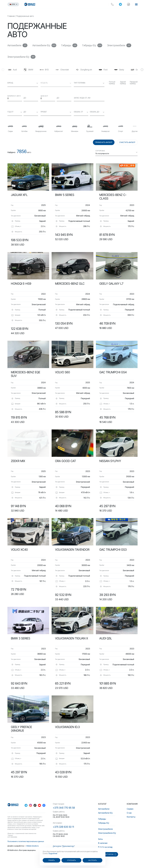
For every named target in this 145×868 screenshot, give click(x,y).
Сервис (130, 809)
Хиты (100, 839)
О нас (129, 813)
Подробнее (53, 853)
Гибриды (102, 819)
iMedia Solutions (33, 846)
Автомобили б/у (105, 813)
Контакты (131, 817)
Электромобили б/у (107, 833)
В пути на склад (105, 847)
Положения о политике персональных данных (26, 841)
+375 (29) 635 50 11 (63, 827)
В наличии (103, 843)
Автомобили (104, 809)
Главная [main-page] (11, 16)
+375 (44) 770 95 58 (64, 808)
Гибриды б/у (104, 823)
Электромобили (105, 829)
